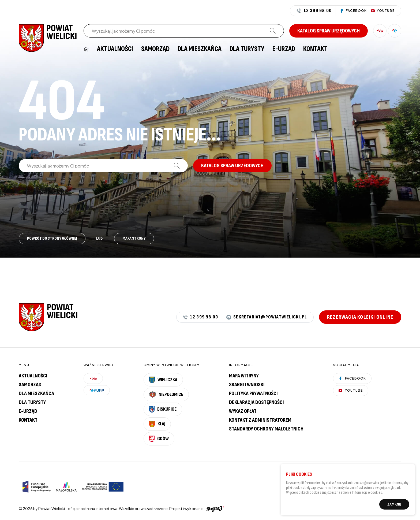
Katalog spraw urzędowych (329, 31)
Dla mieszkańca (200, 49)
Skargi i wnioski (247, 385)
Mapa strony (134, 238)
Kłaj (157, 424)
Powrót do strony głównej (52, 238)
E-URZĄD (284, 49)
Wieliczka (163, 380)
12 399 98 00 (314, 11)
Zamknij (394, 506)
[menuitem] (86, 49)
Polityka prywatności (253, 393)
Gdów (159, 439)
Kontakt (315, 49)
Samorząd (155, 49)
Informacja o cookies (367, 494)
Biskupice (163, 409)
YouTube (351, 390)
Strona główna (86, 49)
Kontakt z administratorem (260, 420)
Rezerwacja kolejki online (360, 317)
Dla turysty (247, 49)
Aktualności (115, 49)
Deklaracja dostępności (256, 402)
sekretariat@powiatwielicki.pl (267, 317)
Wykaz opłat (243, 411)
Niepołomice (166, 395)
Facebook (352, 378)
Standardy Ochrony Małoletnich (266, 429)
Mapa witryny (244, 376)
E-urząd (28, 411)
